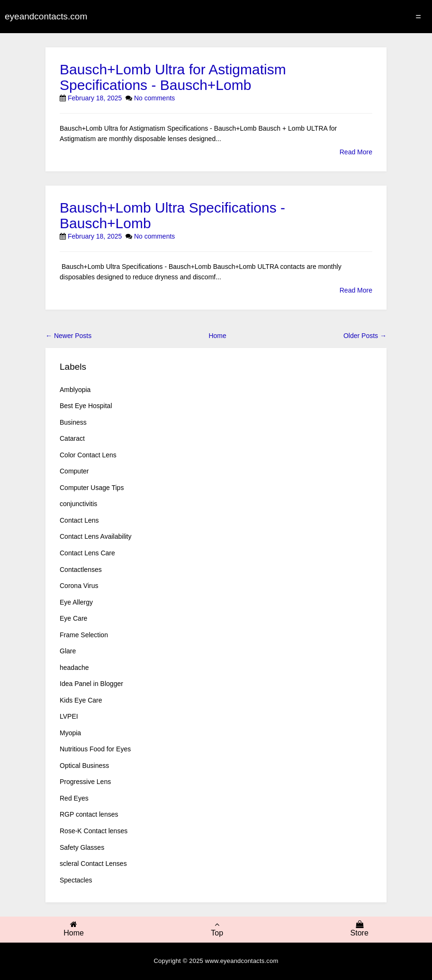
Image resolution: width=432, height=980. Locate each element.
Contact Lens (79, 520)
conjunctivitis (78, 504)
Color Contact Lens (88, 455)
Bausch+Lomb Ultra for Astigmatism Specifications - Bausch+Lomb (173, 77)
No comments (154, 98)
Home (217, 336)
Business (73, 422)
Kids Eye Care (81, 700)
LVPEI (69, 716)
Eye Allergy (76, 602)
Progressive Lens (85, 782)
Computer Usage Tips (92, 488)
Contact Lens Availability (96, 536)
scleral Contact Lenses (93, 864)
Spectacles (76, 880)
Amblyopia (75, 390)
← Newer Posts (68, 336)
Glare (68, 651)
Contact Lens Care (87, 553)
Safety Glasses (82, 847)
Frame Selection (84, 635)
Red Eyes (74, 798)
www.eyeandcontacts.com (242, 961)
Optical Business (84, 766)
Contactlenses (81, 570)
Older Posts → (365, 336)
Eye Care (73, 618)
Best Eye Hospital (86, 406)
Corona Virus (79, 586)
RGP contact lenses (89, 814)
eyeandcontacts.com (46, 16)
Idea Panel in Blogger (91, 684)
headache (74, 668)
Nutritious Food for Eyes (95, 749)
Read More (356, 152)
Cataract (72, 438)
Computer (74, 471)
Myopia (70, 733)
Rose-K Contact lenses (94, 831)
